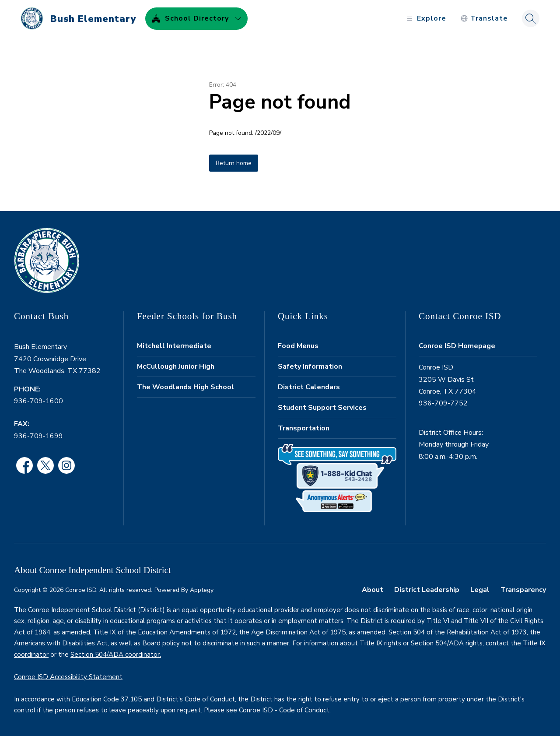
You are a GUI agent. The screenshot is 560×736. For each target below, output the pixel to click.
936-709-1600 (38, 401)
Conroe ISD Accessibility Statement (68, 677)
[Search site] (531, 18)
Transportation (304, 428)
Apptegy (202, 590)
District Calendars (309, 387)
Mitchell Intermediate (174, 346)
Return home (234, 163)
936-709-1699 (38, 436)
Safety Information (310, 366)
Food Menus (298, 346)
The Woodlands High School (185, 387)
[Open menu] (425, 19)
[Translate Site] (484, 19)
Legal (480, 590)
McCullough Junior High (176, 366)
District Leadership (427, 590)
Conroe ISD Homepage (457, 346)
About (373, 590)
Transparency (523, 590)
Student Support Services (322, 408)
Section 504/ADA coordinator (115, 655)
